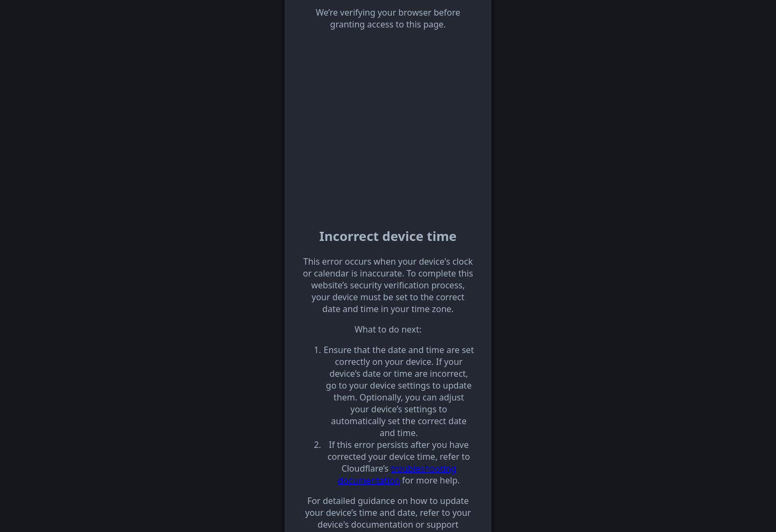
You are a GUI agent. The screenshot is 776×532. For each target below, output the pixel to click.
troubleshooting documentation (397, 474)
